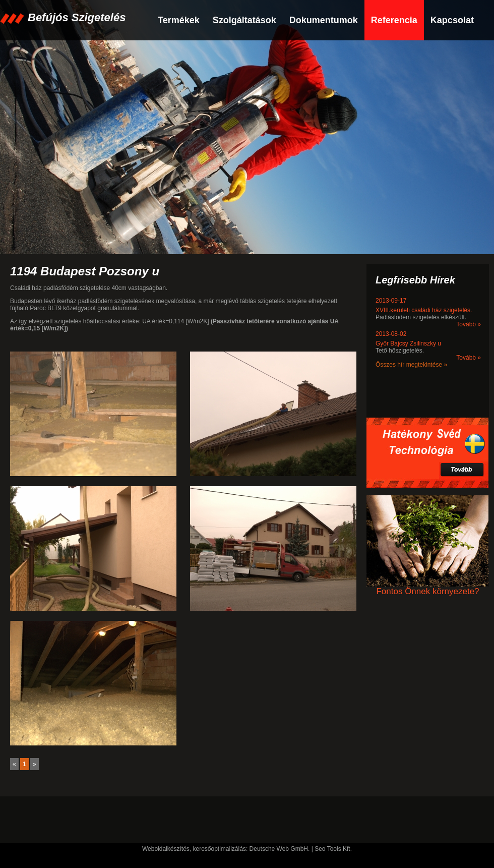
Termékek (179, 20)
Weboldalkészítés (166, 849)
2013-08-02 (391, 334)
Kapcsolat (452, 20)
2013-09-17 (391, 301)
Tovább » (469, 324)
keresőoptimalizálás (219, 849)
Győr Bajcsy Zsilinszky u (408, 343)
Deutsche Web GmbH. (280, 849)
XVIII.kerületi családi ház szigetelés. (424, 310)
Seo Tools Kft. (333, 849)
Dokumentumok (324, 20)
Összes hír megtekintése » (411, 365)
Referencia (394, 20)
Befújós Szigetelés (77, 17)
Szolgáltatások (244, 20)
